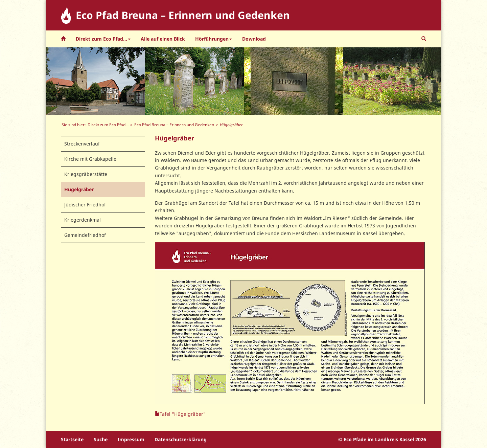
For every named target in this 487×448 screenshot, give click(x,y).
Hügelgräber (79, 189)
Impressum (131, 439)
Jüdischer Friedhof (85, 205)
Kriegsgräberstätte (86, 174)
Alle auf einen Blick (163, 39)
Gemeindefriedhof (85, 235)
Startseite (72, 439)
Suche (101, 439)
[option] (95, 81)
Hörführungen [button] (214, 39)
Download (254, 39)
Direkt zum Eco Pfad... (108, 125)
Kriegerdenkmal (83, 220)
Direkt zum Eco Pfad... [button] (103, 39)
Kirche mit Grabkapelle (90, 159)
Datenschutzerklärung (181, 439)
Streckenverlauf (82, 144)
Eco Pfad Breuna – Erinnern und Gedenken (174, 125)
